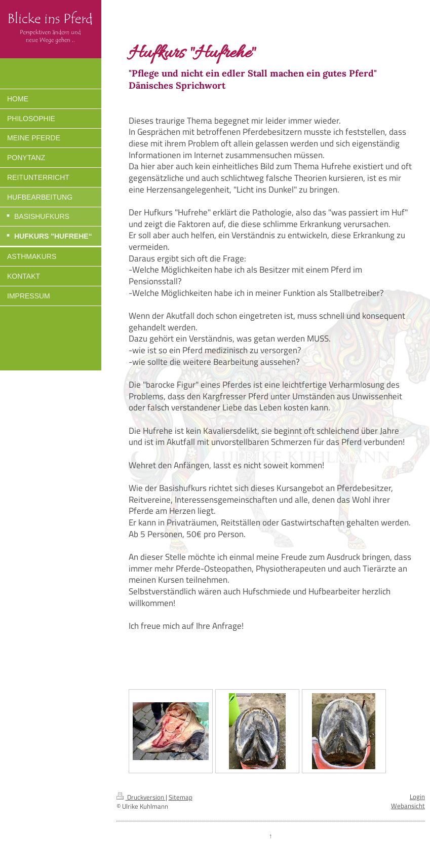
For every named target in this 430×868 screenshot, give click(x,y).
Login (417, 797)
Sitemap (181, 797)
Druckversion (141, 797)
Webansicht (408, 806)
